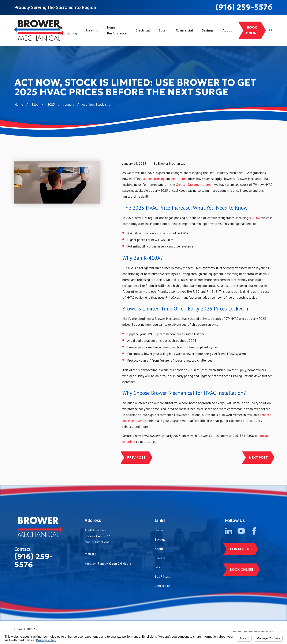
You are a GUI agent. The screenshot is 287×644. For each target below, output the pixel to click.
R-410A (255, 218)
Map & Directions (97, 542)
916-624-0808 (243, 436)
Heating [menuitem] (92, 30)
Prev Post (136, 457)
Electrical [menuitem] (143, 30)
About (159, 549)
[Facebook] (254, 531)
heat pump (179, 179)
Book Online (241, 569)
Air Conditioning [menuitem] (68, 30)
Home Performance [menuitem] (117, 30)
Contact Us (163, 586)
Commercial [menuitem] (184, 30)
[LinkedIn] (229, 531)
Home (159, 530)
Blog (158, 567)
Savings (160, 539)
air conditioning (154, 179)
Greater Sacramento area (194, 185)
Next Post (258, 457)
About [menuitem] (227, 30)
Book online (252, 30)
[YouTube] (241, 531)
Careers (160, 558)
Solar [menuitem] (163, 30)
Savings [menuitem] (208, 30)
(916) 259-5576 (244, 7)
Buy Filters (162, 576)
